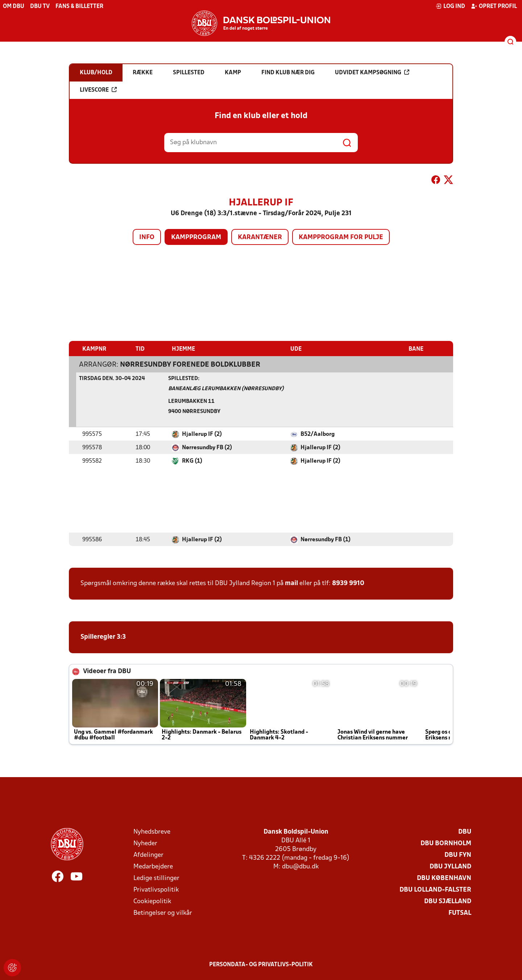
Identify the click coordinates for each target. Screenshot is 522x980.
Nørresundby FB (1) (326, 539)
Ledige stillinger (156, 878)
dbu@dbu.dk (300, 866)
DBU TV (40, 7)
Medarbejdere (153, 866)
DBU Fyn (458, 855)
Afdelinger (148, 855)
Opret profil (494, 6)
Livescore (98, 90)
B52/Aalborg (318, 434)
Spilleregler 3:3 (103, 637)
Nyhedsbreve (152, 832)
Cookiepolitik (152, 901)
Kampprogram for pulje (341, 237)
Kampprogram (196, 237)
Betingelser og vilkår (163, 913)
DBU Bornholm (446, 843)
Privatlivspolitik (156, 890)
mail (291, 583)
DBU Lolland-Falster (435, 890)
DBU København (444, 878)
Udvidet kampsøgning (372, 72)
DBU (465, 832)
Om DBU (14, 7)
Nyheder (145, 843)
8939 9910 (348, 583)
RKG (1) (192, 461)
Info (147, 237)
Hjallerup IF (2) (202, 434)
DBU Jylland (450, 866)
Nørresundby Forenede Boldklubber (190, 364)
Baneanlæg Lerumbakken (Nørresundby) (226, 389)
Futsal (460, 913)
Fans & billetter (79, 7)
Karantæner (260, 237)
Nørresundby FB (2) (207, 447)
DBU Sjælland (448, 901)
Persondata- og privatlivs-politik (261, 964)
